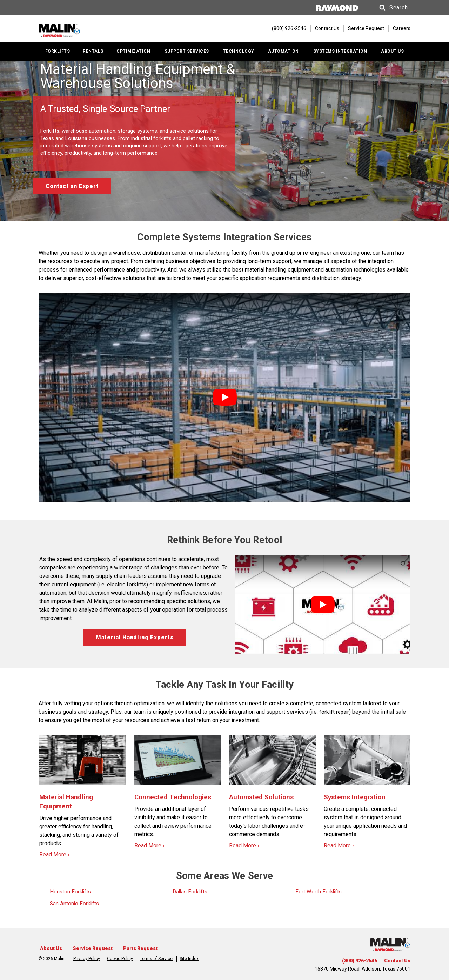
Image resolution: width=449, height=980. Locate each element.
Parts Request (134, 948)
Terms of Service (156, 958)
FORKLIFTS (58, 53)
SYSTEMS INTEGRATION (340, 53)
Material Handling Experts (135, 639)
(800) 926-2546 (360, 961)
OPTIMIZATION (133, 53)
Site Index (189, 958)
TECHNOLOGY (239, 53)
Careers (402, 29)
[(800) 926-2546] (286, 29)
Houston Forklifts (71, 893)
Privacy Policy (87, 958)
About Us (50, 948)
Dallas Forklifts (191, 893)
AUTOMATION (283, 53)
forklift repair (335, 713)
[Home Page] (80, 29)
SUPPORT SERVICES (187, 53)
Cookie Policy (120, 958)
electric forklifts (127, 586)
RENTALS (93, 53)
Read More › (54, 856)
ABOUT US (392, 53)
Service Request (366, 29)
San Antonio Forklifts (75, 905)
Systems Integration (356, 798)
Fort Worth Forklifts (319, 893)
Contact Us (327, 29)
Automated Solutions (263, 798)
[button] (389, 8)
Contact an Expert (72, 188)
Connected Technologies (174, 798)
